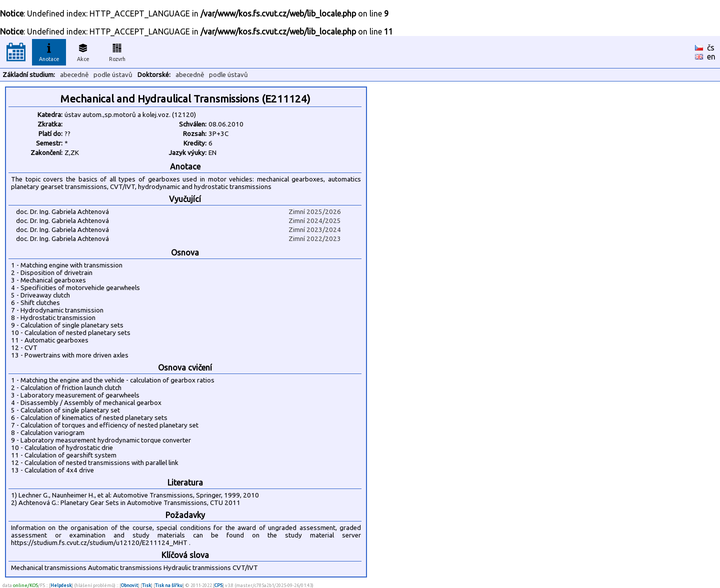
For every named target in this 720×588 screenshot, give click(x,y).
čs (711, 47)
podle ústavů (113, 75)
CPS (218, 585)
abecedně (74, 75)
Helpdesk (61, 585)
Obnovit (129, 585)
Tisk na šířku (169, 585)
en (711, 56)
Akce (83, 51)
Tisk (146, 585)
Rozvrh (117, 51)
